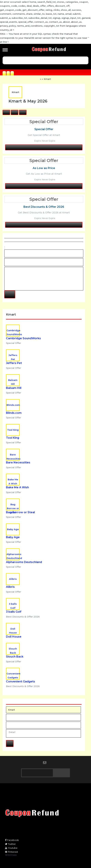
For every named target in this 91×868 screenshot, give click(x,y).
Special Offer (44, 129)
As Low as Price (44, 168)
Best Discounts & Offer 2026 (44, 207)
